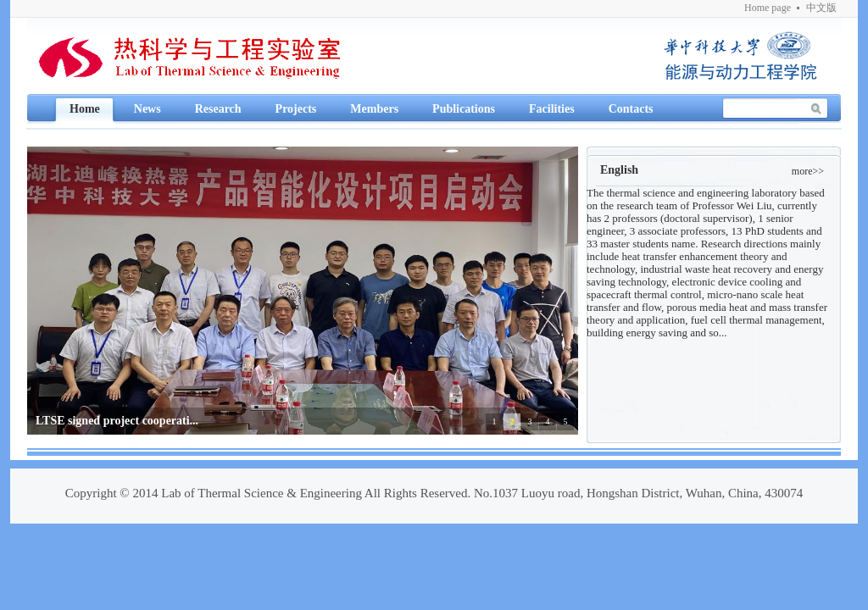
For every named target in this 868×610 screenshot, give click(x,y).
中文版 (821, 8)
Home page (768, 8)
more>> (808, 171)
